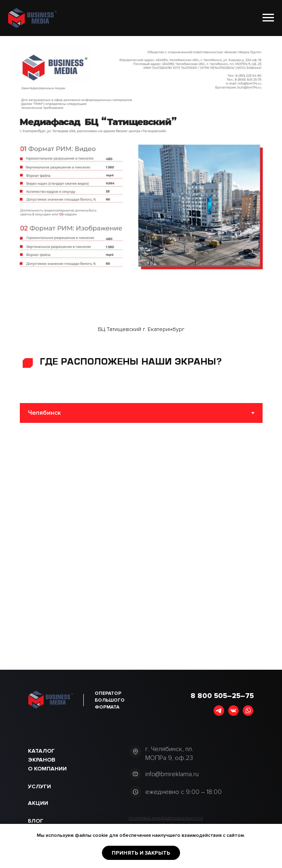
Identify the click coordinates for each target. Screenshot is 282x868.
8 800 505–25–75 (222, 696)
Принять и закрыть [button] (141, 853)
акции (38, 803)
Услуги (39, 786)
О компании (47, 769)
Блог (36, 821)
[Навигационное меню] (268, 18)
